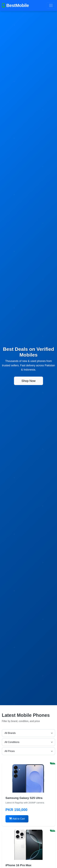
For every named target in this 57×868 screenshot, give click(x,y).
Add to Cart (17, 819)
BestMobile (15, 5)
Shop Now (28, 381)
